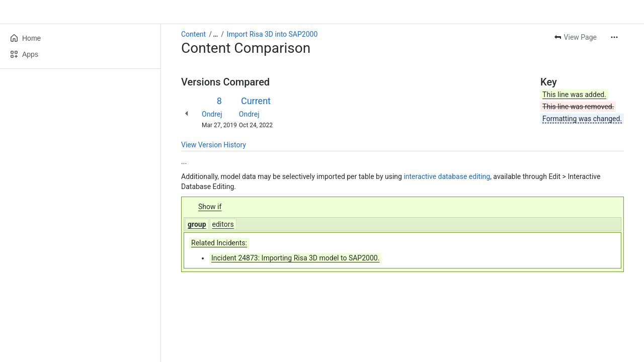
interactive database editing (447, 176)
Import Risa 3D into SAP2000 (272, 34)
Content (193, 34)
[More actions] (614, 37)
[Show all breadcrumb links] (215, 34)
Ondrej (212, 114)
